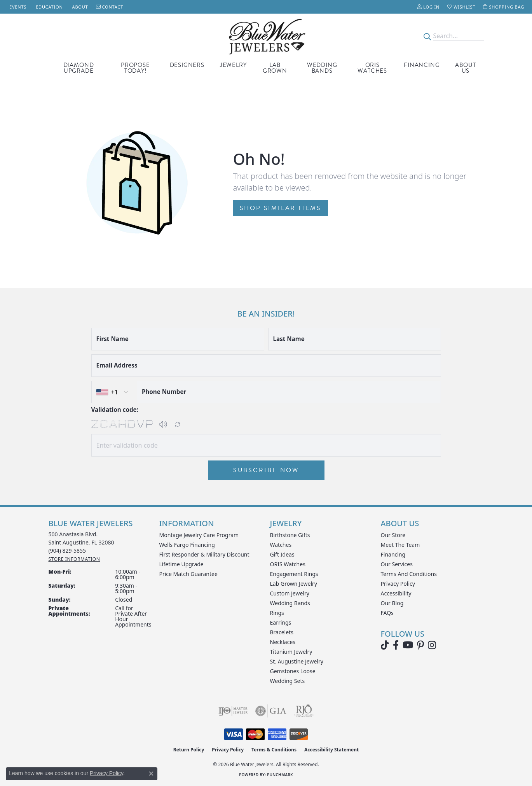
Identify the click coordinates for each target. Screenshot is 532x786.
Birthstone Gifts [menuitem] (290, 535)
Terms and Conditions (409, 574)
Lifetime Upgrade (181, 564)
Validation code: (115, 410)
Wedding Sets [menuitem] (288, 681)
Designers (187, 65)
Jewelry (233, 65)
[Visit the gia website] (271, 711)
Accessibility (396, 593)
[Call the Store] (67, 551)
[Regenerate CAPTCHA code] (178, 424)
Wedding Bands (322, 68)
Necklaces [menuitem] (283, 642)
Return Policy (189, 750)
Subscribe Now (266, 470)
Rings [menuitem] (277, 613)
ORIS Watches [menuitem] (288, 564)
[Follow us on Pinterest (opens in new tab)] (420, 645)
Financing (422, 65)
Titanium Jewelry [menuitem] (291, 652)
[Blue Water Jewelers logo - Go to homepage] (266, 36)
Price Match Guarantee (188, 574)
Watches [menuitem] (281, 545)
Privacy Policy (398, 584)
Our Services (397, 564)
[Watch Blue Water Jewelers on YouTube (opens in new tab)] (408, 645)
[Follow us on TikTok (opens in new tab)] (385, 645)
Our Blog (392, 603)
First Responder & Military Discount (204, 554)
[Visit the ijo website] (233, 711)
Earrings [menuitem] (281, 622)
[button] (428, 7)
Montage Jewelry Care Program (199, 535)
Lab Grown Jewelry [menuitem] (294, 584)
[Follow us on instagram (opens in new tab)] (432, 645)
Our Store (393, 535)
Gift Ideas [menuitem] (282, 554)
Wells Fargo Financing (187, 545)
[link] (17, 7)
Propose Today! (135, 68)
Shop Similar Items (281, 208)
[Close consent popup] (151, 774)
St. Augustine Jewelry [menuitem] (297, 661)
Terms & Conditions (274, 750)
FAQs (387, 613)
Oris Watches (372, 68)
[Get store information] (74, 559)
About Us (465, 68)
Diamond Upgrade (79, 68)
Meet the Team (400, 545)
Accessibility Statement (331, 750)
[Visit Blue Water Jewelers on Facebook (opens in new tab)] (396, 645)
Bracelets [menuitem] (282, 632)
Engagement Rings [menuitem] (294, 574)
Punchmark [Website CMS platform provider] (280, 775)
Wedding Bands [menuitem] (290, 603)
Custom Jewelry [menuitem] (290, 593)
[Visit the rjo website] (304, 711)
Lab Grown (275, 68)
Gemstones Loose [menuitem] (293, 671)
